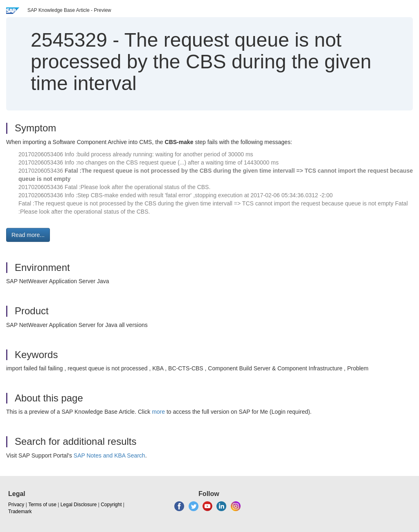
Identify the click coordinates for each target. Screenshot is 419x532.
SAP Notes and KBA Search (109, 455)
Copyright (111, 505)
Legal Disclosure (79, 505)
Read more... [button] (28, 235)
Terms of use (42, 505)
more (158, 412)
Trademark (20, 512)
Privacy (16, 505)
